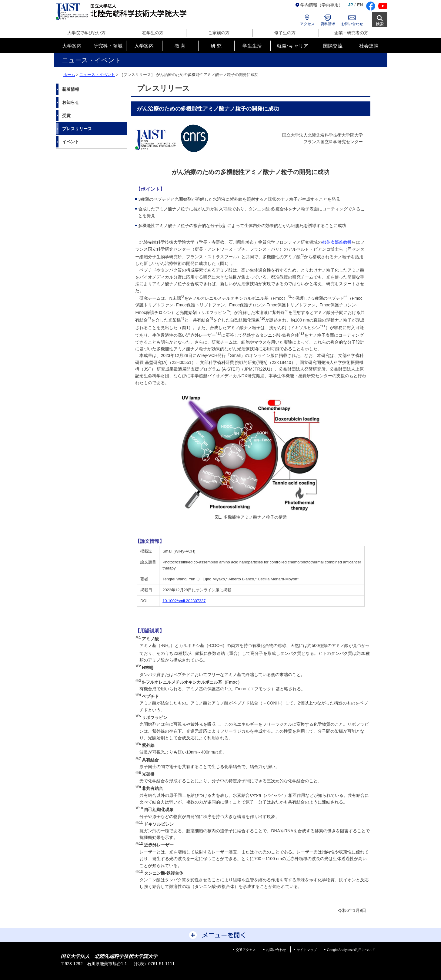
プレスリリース (77, 129)
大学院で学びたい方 (86, 33)
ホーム (69, 75)
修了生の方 (285, 33)
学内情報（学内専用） (319, 5)
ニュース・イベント (97, 75)
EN (360, 5)
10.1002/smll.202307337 (184, 601)
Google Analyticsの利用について (351, 950)
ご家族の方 (219, 33)
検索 (380, 24)
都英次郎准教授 (337, 242)
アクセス (307, 24)
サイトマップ (307, 950)
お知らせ (71, 102)
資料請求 (328, 24)
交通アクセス (246, 950)
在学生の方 (153, 33)
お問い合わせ (352, 24)
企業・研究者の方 (351, 33)
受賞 (66, 116)
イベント (71, 142)
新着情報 (71, 89)
